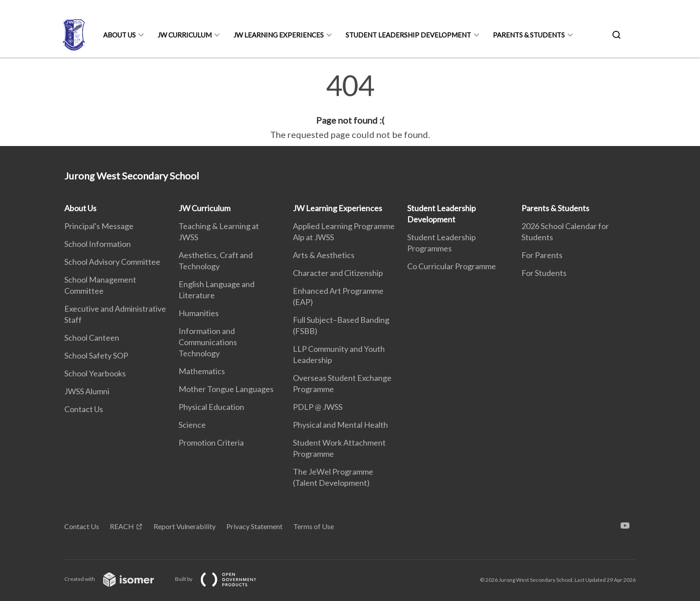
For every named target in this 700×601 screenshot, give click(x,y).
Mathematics (202, 371)
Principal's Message (99, 226)
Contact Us (84, 409)
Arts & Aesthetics (324, 255)
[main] (350, 106)
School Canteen (92, 338)
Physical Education (211, 407)
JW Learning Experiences (279, 35)
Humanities (199, 313)
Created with (116, 579)
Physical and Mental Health (340, 425)
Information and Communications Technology (208, 342)
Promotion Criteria (211, 442)
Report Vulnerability (185, 526)
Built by (223, 579)
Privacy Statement (254, 526)
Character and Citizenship (338, 273)
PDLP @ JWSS (318, 407)
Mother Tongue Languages (226, 389)
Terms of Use (314, 526)
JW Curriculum (185, 35)
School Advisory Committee (112, 262)
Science (192, 425)
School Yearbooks (95, 373)
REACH (122, 526)
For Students (544, 273)
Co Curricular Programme (452, 266)
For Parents (542, 255)
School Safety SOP (96, 355)
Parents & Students (529, 35)
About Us (119, 35)
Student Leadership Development (408, 35)
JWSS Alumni (87, 391)
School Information (98, 244)
